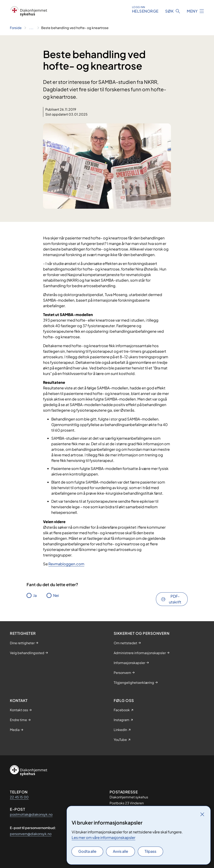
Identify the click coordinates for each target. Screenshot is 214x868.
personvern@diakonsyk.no (31, 834)
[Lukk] (202, 814)
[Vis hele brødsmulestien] (31, 28)
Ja (35, 595)
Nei (56, 595)
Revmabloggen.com (66, 564)
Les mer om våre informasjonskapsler (103, 837)
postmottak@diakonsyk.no (31, 814)
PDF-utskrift (175, 599)
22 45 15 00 (19, 797)
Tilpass (150, 851)
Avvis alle (120, 851)
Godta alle (87, 851)
